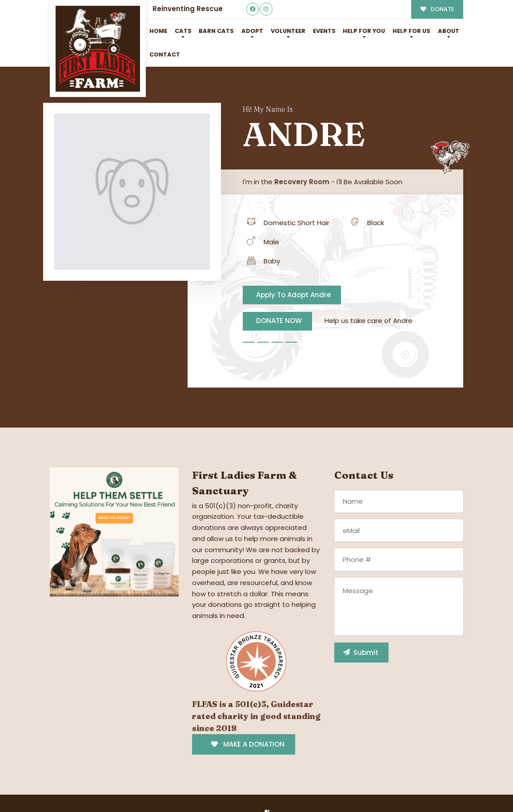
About (449, 31)
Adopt (252, 31)
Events (324, 31)
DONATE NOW (279, 321)
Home (158, 31)
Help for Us (411, 31)
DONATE (437, 9)
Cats (183, 31)
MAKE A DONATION (248, 744)
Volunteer (288, 31)
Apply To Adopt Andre (293, 295)
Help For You (364, 31)
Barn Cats (216, 31)
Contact (165, 55)
